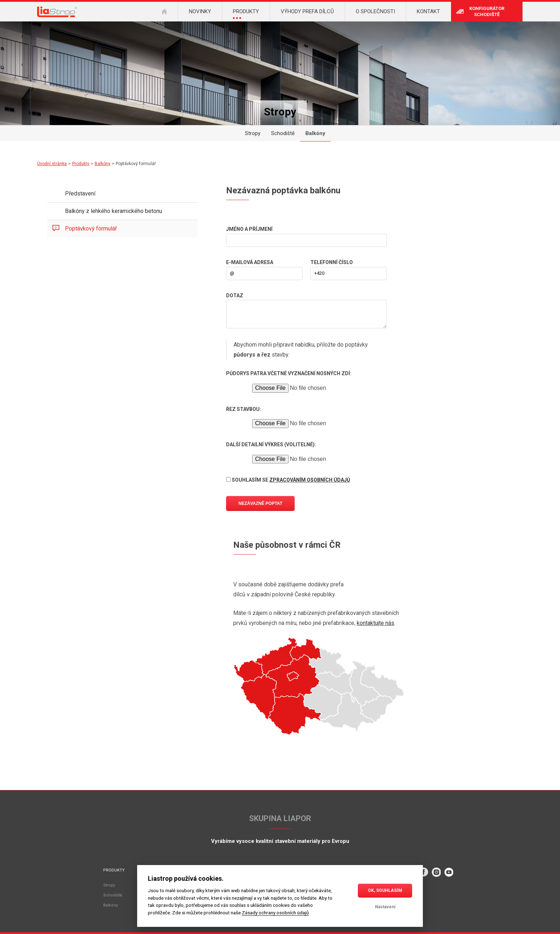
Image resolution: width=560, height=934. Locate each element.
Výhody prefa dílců (307, 11)
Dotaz (235, 295)
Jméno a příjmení (249, 229)
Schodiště (283, 133)
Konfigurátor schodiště (487, 11)
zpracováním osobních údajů (310, 480)
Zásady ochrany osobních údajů (275, 913)
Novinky (200, 11)
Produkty (81, 164)
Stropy (253, 133)
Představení (80, 193)
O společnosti (375, 11)
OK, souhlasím (385, 890)
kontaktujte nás (376, 623)
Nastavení (385, 907)
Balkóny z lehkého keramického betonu (114, 211)
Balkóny (315, 133)
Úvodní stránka (52, 164)
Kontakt (428, 11)
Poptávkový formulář (91, 228)
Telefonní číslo (332, 262)
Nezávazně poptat (261, 503)
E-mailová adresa (250, 262)
